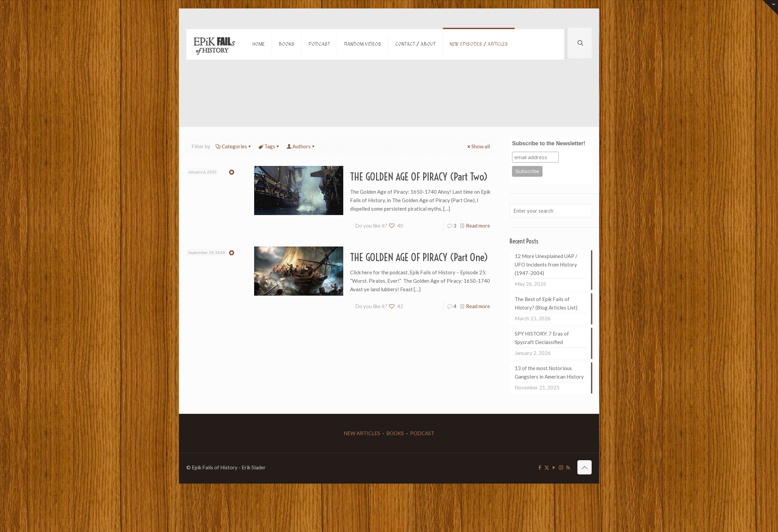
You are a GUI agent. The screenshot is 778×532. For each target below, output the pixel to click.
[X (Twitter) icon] (547, 467)
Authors (301, 146)
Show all (478, 146)
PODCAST (422, 433)
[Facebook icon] (540, 467)
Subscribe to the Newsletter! (549, 143)
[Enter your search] (551, 211)
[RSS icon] (568, 467)
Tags (269, 146)
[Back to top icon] (585, 467)
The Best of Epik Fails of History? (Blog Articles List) (546, 303)
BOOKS (395, 433)
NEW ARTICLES (362, 433)
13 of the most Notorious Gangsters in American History (549, 372)
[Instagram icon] (561, 467)
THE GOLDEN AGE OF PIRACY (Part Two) (419, 177)
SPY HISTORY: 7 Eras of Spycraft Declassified (542, 338)
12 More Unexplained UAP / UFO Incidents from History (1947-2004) (546, 264)
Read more (478, 226)
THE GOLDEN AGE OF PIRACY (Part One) (419, 257)
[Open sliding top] (770, 8)
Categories (234, 146)
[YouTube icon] (554, 467)
